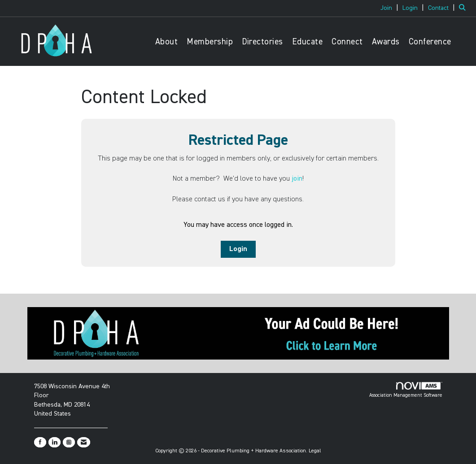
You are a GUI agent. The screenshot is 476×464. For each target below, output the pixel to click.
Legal (315, 451)
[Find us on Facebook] (40, 442)
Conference (430, 42)
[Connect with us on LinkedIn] (55, 442)
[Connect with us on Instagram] (69, 442)
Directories (262, 42)
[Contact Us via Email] (84, 442)
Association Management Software (406, 390)
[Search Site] (464, 8)
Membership (210, 42)
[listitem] (391, 8)
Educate (308, 42)
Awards (386, 42)
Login (238, 249)
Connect (347, 42)
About (167, 42)
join (297, 179)
